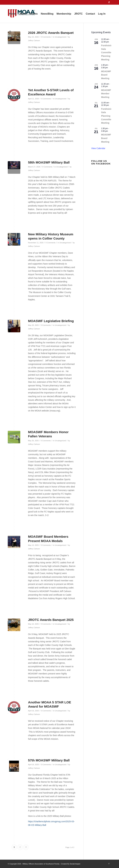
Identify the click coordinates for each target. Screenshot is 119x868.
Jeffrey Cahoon (34, 102)
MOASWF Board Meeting (106, 75)
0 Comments (46, 99)
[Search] (10, 32)
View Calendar (98, 148)
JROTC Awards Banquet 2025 (51, 620)
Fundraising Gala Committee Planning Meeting (107, 53)
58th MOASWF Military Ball (49, 162)
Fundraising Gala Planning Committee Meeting (107, 116)
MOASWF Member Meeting (106, 94)
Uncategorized (61, 99)
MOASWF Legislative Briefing (51, 321)
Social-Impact (75, 864)
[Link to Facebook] (109, 2)
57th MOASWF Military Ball (49, 760)
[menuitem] (13, 14)
